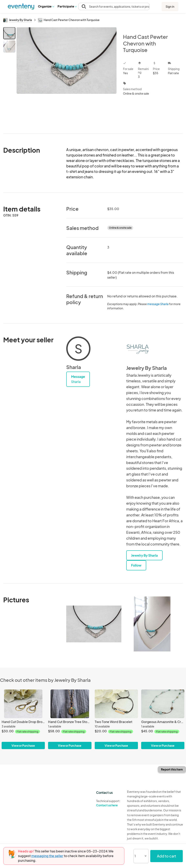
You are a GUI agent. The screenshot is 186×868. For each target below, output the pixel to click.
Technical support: (109, 803)
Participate (67, 6)
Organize (46, 6)
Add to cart (167, 856)
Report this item (172, 769)
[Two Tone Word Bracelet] (116, 719)
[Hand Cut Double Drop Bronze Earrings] (23, 719)
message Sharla (158, 304)
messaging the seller (47, 856)
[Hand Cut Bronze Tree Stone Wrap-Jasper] (70, 719)
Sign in (170, 6)
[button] (46, 6)
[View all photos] (67, 77)
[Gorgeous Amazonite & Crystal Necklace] (163, 719)
